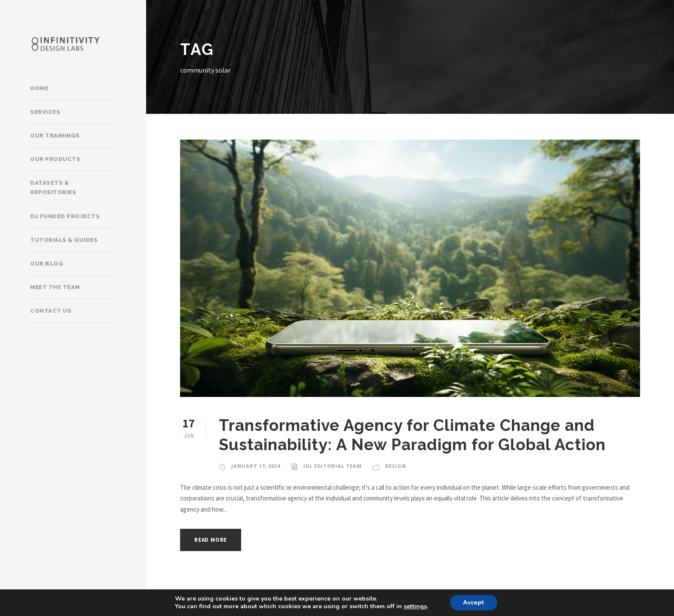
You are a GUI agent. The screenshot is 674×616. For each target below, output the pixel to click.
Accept (474, 602)
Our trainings (55, 136)
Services (45, 112)
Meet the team (55, 287)
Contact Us (51, 311)
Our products (55, 159)
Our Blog (47, 264)
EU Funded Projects (65, 216)
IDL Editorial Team (333, 466)
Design (396, 466)
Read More (211, 540)
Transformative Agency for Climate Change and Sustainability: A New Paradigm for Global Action (412, 435)
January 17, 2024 (256, 466)
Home (39, 88)
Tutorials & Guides (64, 240)
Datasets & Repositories (53, 188)
